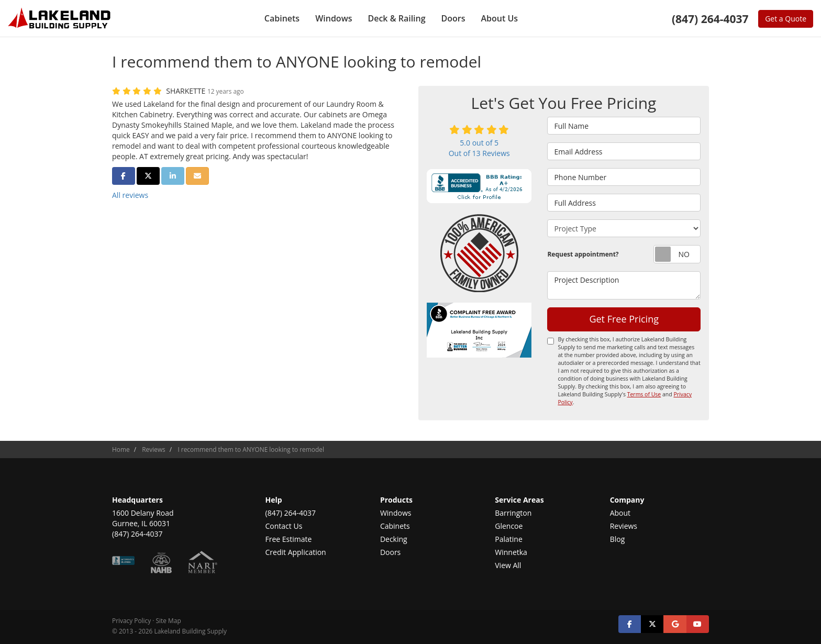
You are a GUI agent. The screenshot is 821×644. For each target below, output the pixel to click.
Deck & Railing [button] (396, 18)
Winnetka (511, 552)
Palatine (509, 539)
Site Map (169, 620)
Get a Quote (786, 19)
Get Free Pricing (624, 319)
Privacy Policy (131, 620)
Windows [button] (334, 18)
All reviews (130, 195)
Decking (394, 539)
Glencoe (509, 526)
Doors (390, 552)
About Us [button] (500, 18)
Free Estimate (289, 539)
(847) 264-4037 (291, 513)
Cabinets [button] (282, 18)
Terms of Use (644, 394)
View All (508, 565)
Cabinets (395, 526)
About (620, 513)
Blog (618, 539)
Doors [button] (453, 18)
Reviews (624, 526)
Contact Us (284, 526)
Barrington (513, 513)
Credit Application (296, 552)
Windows (396, 513)
